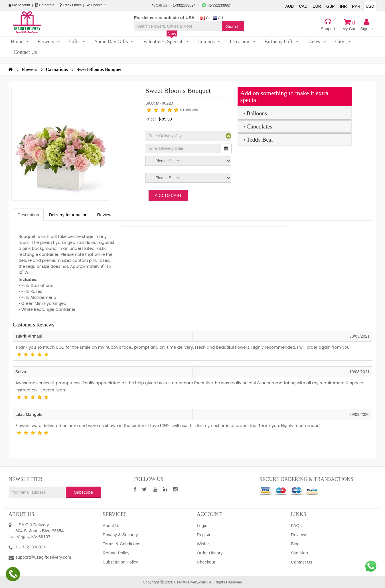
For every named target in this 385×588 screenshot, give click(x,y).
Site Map (299, 553)
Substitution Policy (120, 562)
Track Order (70, 5)
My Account (19, 5)
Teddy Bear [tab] (258, 140)
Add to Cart (168, 195)
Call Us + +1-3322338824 (174, 5)
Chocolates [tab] (257, 126)
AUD (290, 6)
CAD (303, 6)
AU (218, 18)
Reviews (299, 535)
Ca (205, 18)
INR (343, 6)
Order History (210, 553)
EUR (317, 6)
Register (205, 535)
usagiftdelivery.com (190, 582)
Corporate (45, 5)
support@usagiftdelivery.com (43, 557)
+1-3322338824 (217, 5)
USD (370, 6)
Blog (295, 544)
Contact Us (302, 562)
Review (104, 215)
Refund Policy (116, 553)
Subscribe (83, 492)
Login (202, 525)
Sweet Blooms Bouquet (99, 69)
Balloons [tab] (255, 113)
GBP (331, 6)
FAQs (296, 525)
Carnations (60, 69)
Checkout (96, 5)
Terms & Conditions (121, 544)
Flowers (32, 69)
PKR (356, 6)
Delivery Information (68, 215)
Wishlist (204, 544)
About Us (112, 525)
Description (28, 215)
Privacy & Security (120, 535)
